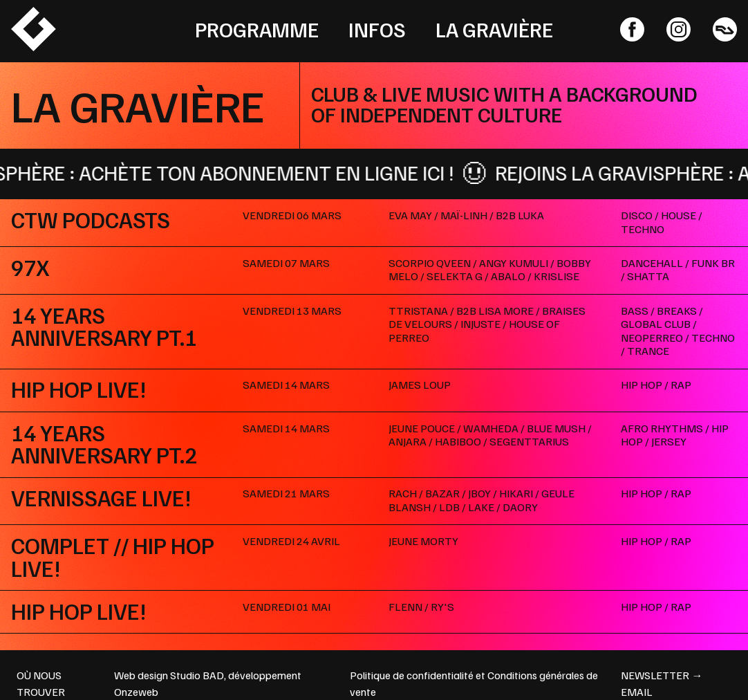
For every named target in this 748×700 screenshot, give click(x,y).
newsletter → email (662, 683)
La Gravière (494, 29)
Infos (377, 29)
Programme (257, 29)
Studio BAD (197, 675)
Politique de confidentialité (412, 675)
